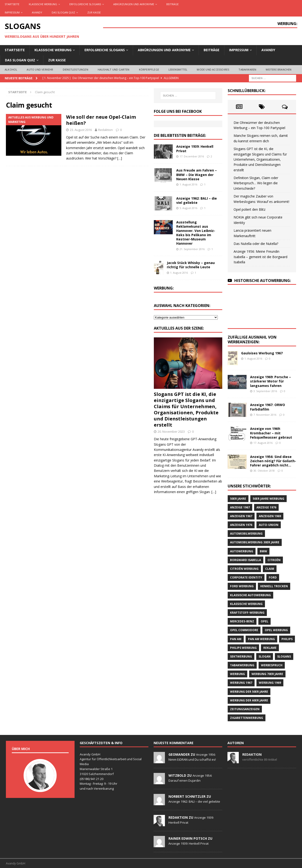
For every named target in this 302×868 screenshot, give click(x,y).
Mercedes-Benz (242, 621)
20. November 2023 (171, 432)
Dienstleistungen (75, 69)
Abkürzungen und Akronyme (134, 4)
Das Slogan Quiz (63, 12)
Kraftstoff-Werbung (247, 613)
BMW (263, 551)
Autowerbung (242, 551)
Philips (287, 639)
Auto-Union (269, 525)
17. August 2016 (263, 443)
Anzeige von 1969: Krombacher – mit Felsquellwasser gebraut (271, 433)
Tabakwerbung (242, 665)
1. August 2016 (188, 184)
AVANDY (37, 12)
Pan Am (236, 639)
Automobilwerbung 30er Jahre (255, 542)
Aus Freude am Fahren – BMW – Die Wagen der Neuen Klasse (197, 174)
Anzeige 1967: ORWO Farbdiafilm (268, 407)
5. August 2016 (188, 208)
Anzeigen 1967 (241, 516)
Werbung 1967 (241, 683)
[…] (120, 158)
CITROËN (274, 560)
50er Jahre (238, 499)
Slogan (265, 656)
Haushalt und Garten (114, 69)
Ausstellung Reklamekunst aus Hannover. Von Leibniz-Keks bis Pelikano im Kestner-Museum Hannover (196, 233)
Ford (273, 577)
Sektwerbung (241, 656)
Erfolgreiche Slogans (85, 4)
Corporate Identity (246, 577)
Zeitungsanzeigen (245, 709)
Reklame (270, 648)
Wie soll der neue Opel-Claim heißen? (101, 120)
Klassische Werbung (43, 4)
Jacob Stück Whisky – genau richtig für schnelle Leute (191, 265)
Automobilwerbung (246, 534)
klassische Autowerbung (250, 595)
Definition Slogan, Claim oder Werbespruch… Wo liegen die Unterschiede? (256, 183)
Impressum (12, 12)
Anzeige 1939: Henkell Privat (195, 149)
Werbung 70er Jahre (267, 674)
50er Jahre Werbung (268, 499)
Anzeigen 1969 (270, 516)
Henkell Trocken (274, 586)
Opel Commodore (244, 630)
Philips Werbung (243, 648)
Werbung (237, 674)
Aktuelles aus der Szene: (179, 328)
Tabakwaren (247, 69)
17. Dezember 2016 (192, 156)
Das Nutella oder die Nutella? (256, 244)
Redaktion (105, 130)
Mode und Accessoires (213, 69)
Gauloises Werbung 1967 (262, 353)
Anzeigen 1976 (241, 525)
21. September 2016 (192, 249)
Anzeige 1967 (240, 507)
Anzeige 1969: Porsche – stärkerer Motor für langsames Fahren (271, 381)
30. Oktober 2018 (264, 471)
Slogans (284, 656)
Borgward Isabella (245, 560)
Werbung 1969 (270, 683)
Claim (270, 569)
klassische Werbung (246, 604)
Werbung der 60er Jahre (249, 700)
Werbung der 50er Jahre (249, 692)
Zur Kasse (94, 12)
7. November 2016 (265, 415)
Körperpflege (149, 69)
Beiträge (172, 4)
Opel (264, 621)
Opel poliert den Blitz (250, 209)
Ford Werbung (242, 586)
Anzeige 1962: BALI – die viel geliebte (197, 200)
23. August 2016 (81, 130)
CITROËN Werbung (244, 569)
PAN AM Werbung (261, 639)
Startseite (12, 4)
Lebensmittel (178, 69)
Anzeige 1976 (266, 507)
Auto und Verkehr (40, 69)
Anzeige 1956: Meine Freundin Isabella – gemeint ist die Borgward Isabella (260, 257)
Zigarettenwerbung (247, 718)
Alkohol (11, 69)
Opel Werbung (276, 630)
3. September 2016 (265, 391)
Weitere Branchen (279, 69)
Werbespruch (272, 665)
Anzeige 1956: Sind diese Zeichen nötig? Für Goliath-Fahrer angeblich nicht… (273, 461)
